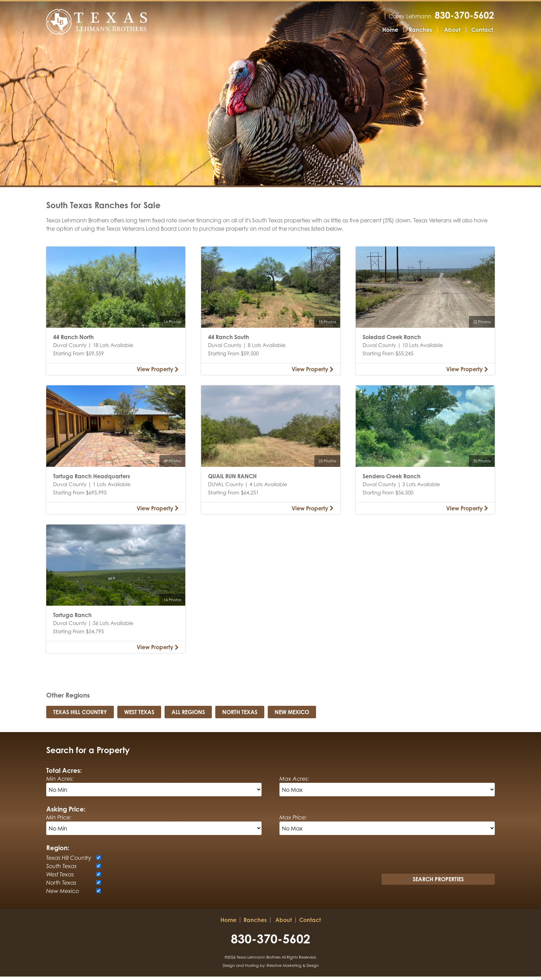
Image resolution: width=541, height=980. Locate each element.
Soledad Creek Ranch (392, 340)
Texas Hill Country (80, 715)
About (452, 30)
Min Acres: (60, 782)
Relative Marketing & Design (293, 969)
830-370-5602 (465, 15)
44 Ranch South (229, 340)
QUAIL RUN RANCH (232, 480)
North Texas (240, 715)
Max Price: (293, 821)
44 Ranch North (73, 340)
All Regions (188, 715)
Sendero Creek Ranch (392, 480)
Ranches (420, 30)
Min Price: (59, 821)
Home (390, 30)
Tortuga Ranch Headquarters (92, 480)
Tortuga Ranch (72, 618)
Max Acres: (294, 782)
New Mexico (292, 715)
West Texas (139, 715)
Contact (482, 30)
